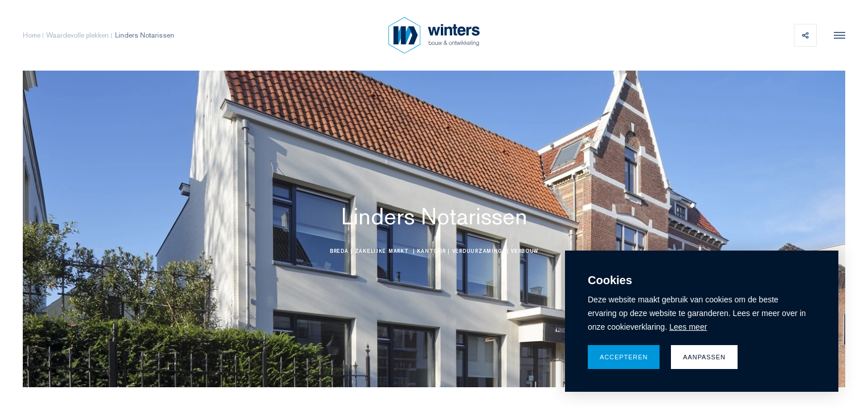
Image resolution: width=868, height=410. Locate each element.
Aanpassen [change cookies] (704, 357)
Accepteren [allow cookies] (624, 357)
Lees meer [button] (688, 327)
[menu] (837, 35)
